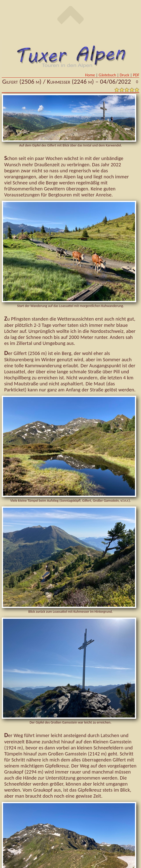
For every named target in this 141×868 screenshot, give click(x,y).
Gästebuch (108, 75)
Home (91, 75)
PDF (136, 75)
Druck (125, 75)
